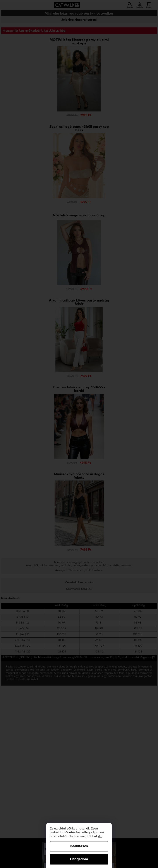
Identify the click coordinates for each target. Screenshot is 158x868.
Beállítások (79, 846)
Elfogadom (79, 859)
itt (100, 836)
